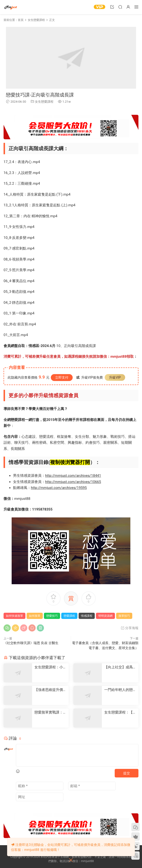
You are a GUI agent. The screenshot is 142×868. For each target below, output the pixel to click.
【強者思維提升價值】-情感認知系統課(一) (49, 690)
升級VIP (115, 377)
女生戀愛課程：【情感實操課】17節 (120, 712)
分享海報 (130, 628)
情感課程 (87, 616)
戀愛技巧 (52, 616)
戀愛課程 (69, 616)
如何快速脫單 (14, 616)
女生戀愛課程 (44, 102)
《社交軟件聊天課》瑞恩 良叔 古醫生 (31, 643)
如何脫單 (35, 616)
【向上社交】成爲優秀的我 (120, 667)
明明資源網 (11, 7)
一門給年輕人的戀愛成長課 (120, 690)
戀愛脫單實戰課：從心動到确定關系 (50, 712)
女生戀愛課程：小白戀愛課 (50, 667)
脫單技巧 (124, 616)
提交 (127, 773)
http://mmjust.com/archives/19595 (59, 488)
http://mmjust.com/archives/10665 (73, 482)
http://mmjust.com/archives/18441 (73, 476)
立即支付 (62, 377)
